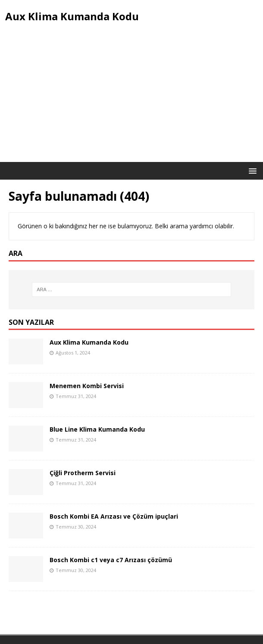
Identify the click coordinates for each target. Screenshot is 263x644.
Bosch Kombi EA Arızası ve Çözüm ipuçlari (114, 516)
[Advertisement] (131, 97)
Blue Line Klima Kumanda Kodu (97, 429)
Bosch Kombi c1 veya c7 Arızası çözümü (111, 560)
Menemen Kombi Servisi (87, 386)
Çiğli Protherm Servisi (83, 473)
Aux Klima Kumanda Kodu (89, 342)
